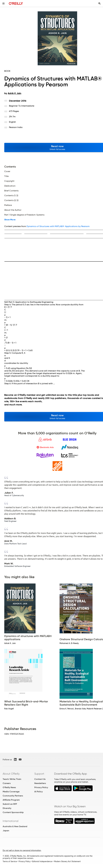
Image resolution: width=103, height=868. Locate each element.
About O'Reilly (11, 774)
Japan (6, 831)
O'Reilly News (9, 787)
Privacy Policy (41, 787)
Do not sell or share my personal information (22, 850)
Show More (10, 220)
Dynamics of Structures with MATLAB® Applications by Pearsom (58, 226)
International (11, 821)
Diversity (7, 808)
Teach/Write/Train (12, 779)
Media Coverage (11, 792)
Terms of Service (10, 861)
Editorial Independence (42, 861)
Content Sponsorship (13, 812)
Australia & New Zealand (15, 826)
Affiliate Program (11, 800)
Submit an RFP (10, 804)
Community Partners (13, 796)
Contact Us (40, 779)
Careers (7, 783)
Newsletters (40, 783)
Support (39, 774)
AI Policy (38, 792)
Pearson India (16, 127)
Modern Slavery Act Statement (67, 861)
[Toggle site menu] (3, 3)
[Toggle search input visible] (100, 3)
